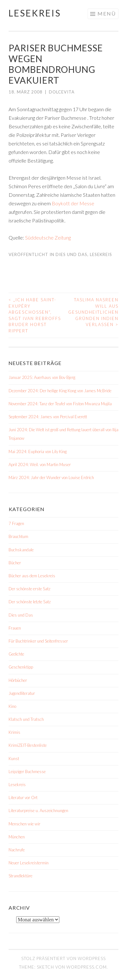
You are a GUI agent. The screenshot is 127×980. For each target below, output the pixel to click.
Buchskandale (21, 550)
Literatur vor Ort (23, 797)
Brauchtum (18, 536)
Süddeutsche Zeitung (48, 237)
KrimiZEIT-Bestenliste (28, 745)
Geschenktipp (21, 667)
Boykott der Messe (73, 203)
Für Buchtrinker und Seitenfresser (38, 641)
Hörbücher (18, 680)
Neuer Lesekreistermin (29, 863)
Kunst (14, 759)
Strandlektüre (20, 876)
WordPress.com (87, 967)
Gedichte (16, 654)
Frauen (15, 628)
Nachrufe (17, 850)
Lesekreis (35, 13)
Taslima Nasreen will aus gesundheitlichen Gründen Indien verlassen (93, 312)
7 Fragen (16, 523)
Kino (12, 706)
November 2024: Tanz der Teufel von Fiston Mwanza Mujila (60, 404)
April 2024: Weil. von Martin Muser (40, 464)
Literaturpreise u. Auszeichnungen (38, 810)
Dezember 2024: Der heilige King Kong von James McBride (60, 391)
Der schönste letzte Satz (30, 602)
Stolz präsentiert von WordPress (63, 958)
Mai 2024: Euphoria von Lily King (38, 452)
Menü (107, 13)
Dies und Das (71, 254)
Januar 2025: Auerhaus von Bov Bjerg (42, 377)
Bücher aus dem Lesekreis (32, 576)
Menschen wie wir (24, 824)
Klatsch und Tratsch (26, 719)
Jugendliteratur (22, 693)
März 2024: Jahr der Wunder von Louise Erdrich (51, 477)
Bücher (15, 563)
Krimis (14, 732)
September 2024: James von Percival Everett (48, 417)
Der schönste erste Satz (30, 589)
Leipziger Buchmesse (27, 772)
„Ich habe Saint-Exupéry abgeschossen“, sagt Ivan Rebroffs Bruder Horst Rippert (35, 315)
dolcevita (62, 92)
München (17, 837)
